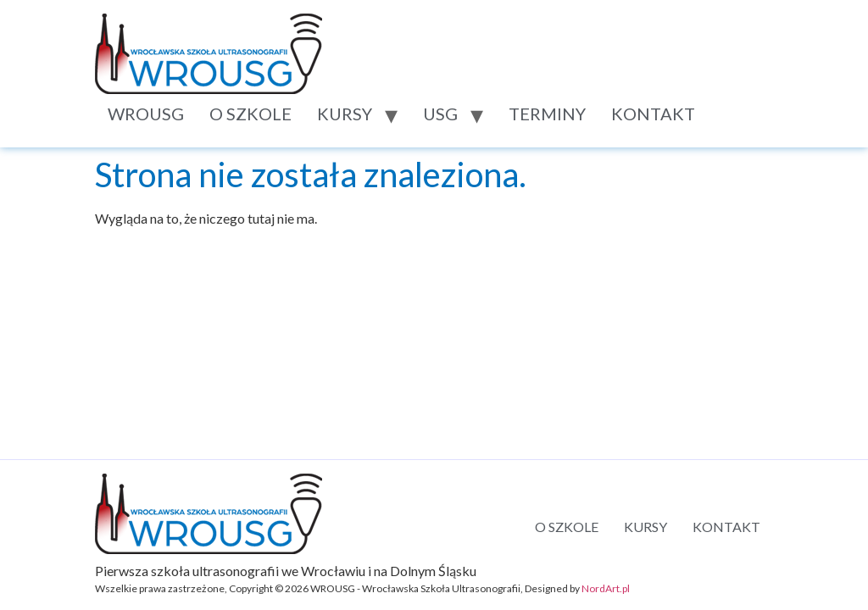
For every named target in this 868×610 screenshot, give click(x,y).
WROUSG (146, 114)
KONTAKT (653, 114)
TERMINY (547, 114)
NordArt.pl (606, 588)
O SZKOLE (250, 114)
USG (440, 114)
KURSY (345, 114)
